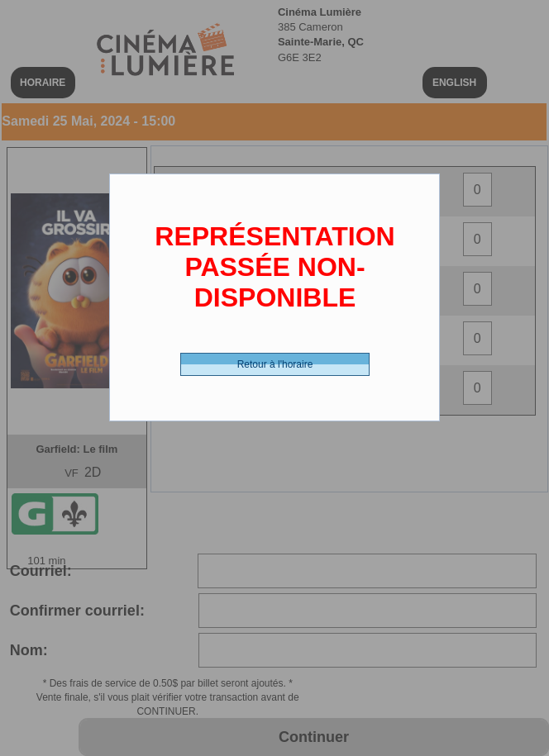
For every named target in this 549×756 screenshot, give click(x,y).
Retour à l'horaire (275, 364)
